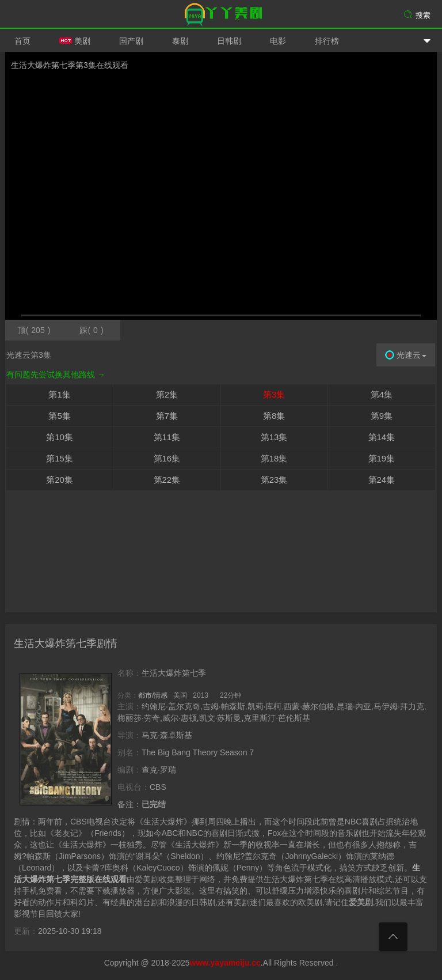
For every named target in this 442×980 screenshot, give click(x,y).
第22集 (167, 480)
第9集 (382, 416)
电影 (278, 41)
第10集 (60, 437)
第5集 (59, 416)
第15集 (60, 458)
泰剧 (180, 41)
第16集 (167, 458)
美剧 (75, 41)
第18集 (274, 458)
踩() (91, 330)
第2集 (167, 394)
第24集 (382, 480)
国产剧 (131, 41)
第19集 (382, 458)
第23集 (274, 480)
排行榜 (327, 41)
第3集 (274, 394)
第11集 (167, 437)
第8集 (274, 416)
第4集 (382, 394)
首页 (22, 41)
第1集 (59, 394)
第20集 (60, 480)
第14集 (382, 437)
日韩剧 (229, 41)
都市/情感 (153, 695)
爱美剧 (221, 14)
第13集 (274, 437)
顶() (34, 330)
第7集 (167, 416)
